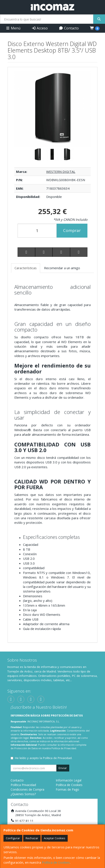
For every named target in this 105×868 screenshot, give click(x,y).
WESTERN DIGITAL (61, 172)
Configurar (13, 838)
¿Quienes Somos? (23, 794)
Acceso (40, 28)
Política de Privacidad (64, 748)
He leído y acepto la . (44, 758)
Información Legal (69, 780)
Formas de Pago (67, 789)
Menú (13, 28)
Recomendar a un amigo (62, 268)
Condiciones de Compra (27, 789)
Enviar (63, 768)
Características (26, 268)
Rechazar (32, 838)
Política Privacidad (23, 785)
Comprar (72, 230)
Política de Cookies (56, 862)
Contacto (69, 28)
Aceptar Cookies (55, 838)
